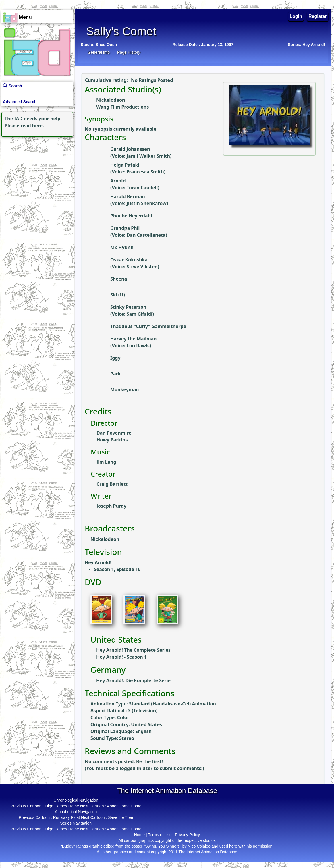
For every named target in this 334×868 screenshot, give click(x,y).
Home (139, 835)
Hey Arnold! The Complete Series (133, 650)
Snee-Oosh (106, 45)
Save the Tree (120, 817)
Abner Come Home (124, 806)
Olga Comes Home (62, 806)
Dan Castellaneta (146, 235)
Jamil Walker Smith (148, 156)
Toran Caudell (142, 188)
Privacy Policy (187, 835)
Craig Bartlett (112, 484)
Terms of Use (160, 835)
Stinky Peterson (128, 307)
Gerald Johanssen (130, 149)
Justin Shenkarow (147, 203)
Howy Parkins (112, 440)
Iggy (115, 358)
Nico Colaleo (199, 846)
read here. (32, 126)
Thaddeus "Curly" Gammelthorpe (148, 326)
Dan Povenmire (114, 433)
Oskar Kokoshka (129, 260)
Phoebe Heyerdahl (131, 216)
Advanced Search (20, 102)
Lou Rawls (138, 346)
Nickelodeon (111, 100)
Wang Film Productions (122, 107)
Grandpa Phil (125, 228)
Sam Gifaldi (140, 314)
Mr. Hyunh (122, 247)
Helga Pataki (125, 165)
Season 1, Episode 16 (117, 569)
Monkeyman (124, 389)
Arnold (118, 181)
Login (296, 16)
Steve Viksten (142, 267)
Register (318, 16)
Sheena (119, 279)
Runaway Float (66, 817)
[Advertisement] (36, 174)
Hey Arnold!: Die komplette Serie (133, 680)
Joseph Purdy (111, 506)
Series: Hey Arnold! (307, 45)
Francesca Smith (145, 172)
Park (116, 374)
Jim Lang (106, 462)
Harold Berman (128, 196)
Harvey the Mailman (134, 339)
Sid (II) (118, 295)
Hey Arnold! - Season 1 (121, 657)
